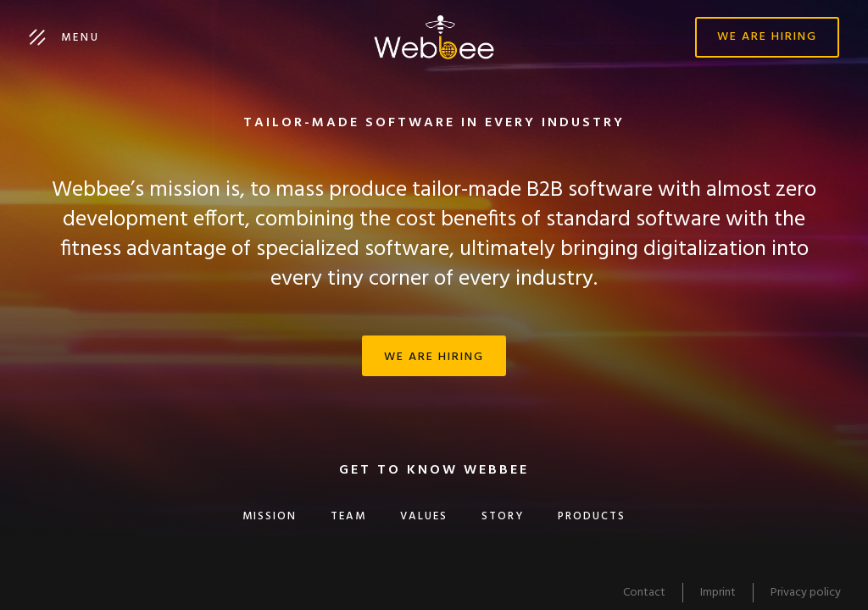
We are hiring (767, 37)
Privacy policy (806, 593)
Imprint (718, 593)
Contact (644, 593)
